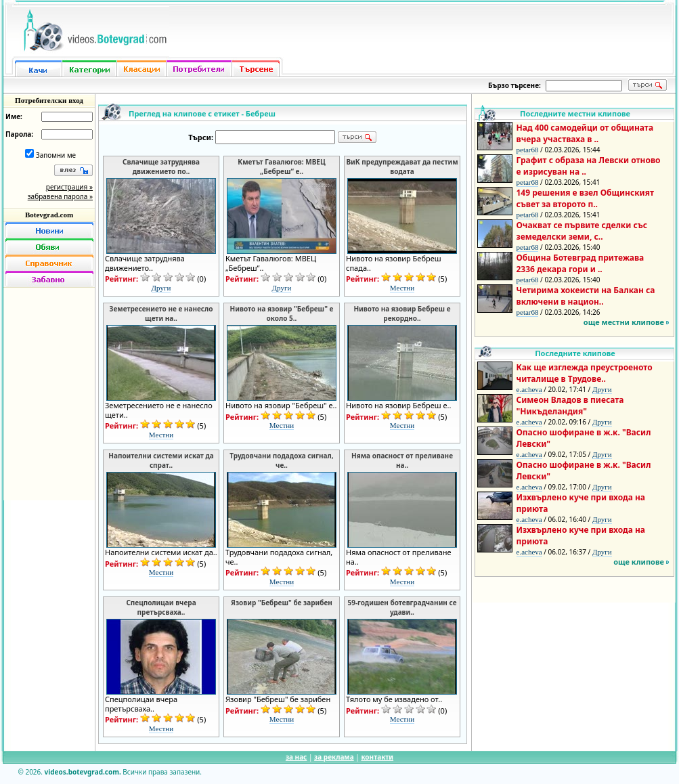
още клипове (639, 562)
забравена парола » (60, 196)
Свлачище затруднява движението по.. (161, 167)
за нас (296, 757)
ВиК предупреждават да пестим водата (402, 167)
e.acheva (529, 389)
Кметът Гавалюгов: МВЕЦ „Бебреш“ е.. (281, 167)
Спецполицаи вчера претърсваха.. (161, 607)
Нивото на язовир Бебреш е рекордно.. (402, 313)
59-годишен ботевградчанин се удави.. (402, 607)
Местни (402, 288)
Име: (14, 116)
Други (161, 288)
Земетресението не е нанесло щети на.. (161, 313)
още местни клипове (624, 322)
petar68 (528, 150)
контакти (377, 757)
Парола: (19, 134)
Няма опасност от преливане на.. (402, 460)
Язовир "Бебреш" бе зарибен (282, 603)
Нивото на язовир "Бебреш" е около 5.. (282, 313)
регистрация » (69, 187)
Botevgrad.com (49, 215)
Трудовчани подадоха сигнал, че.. (281, 460)
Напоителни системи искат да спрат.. (161, 460)
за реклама (334, 757)
